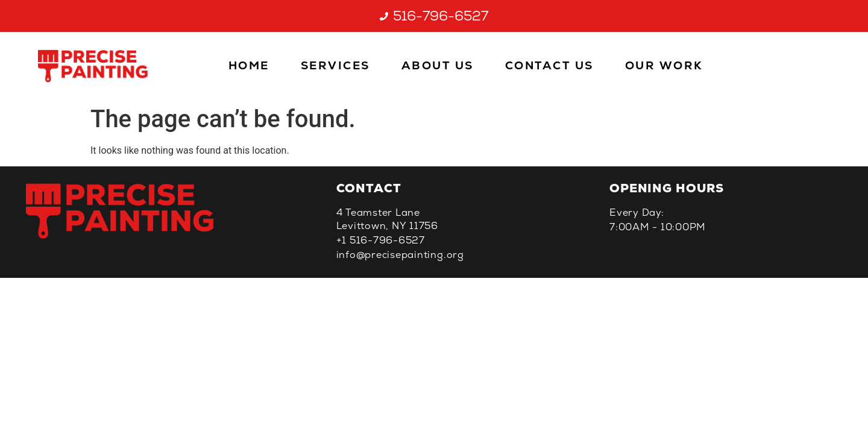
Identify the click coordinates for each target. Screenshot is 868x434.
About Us (438, 65)
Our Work (664, 65)
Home (249, 65)
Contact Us (549, 65)
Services (335, 65)
